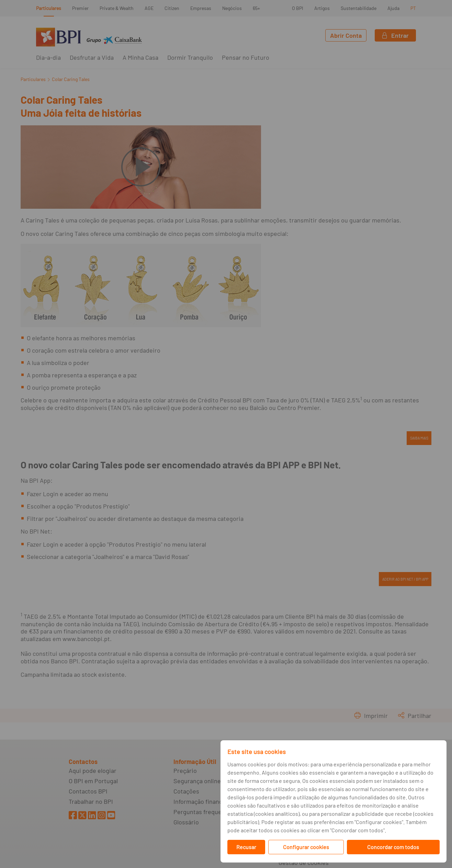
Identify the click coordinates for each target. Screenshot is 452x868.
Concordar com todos (393, 847)
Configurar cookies (306, 847)
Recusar (246, 847)
